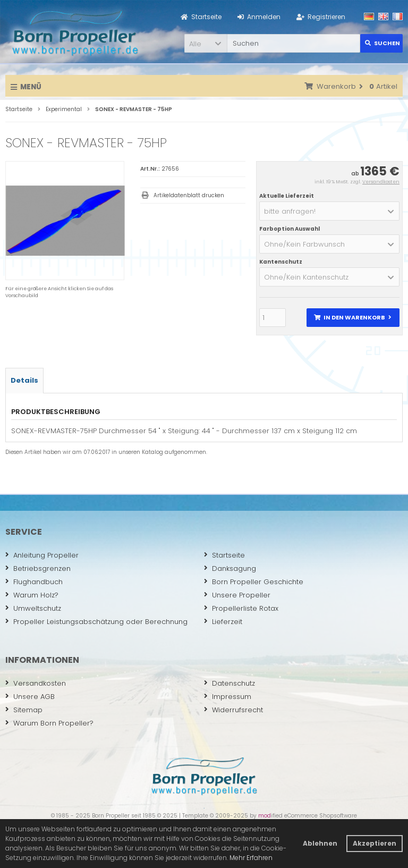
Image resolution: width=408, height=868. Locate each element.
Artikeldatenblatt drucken (189, 195)
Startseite (224, 555)
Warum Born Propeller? (49, 723)
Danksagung (230, 568)
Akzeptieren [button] (375, 843)
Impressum (228, 697)
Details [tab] (24, 380)
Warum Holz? (32, 595)
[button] (206, 43)
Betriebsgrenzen (38, 568)
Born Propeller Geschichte (254, 582)
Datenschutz (229, 683)
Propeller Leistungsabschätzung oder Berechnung (96, 622)
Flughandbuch (34, 582)
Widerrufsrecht (233, 710)
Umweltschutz (33, 608)
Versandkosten (381, 182)
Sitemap (24, 710)
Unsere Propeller (237, 595)
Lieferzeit (223, 622)
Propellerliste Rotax (241, 608)
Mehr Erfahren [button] (251, 858)
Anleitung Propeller (42, 555)
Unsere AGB (30, 697)
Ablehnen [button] (320, 843)
